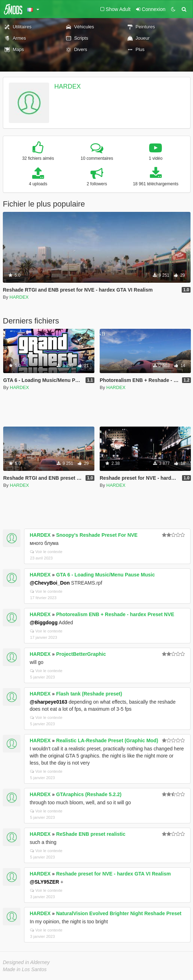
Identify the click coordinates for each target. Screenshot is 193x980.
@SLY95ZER (44, 882)
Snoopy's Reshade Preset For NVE (97, 535)
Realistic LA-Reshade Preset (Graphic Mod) (107, 740)
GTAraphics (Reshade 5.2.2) (89, 794)
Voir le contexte (46, 552)
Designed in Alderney (26, 962)
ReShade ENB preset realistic (91, 834)
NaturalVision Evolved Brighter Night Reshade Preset (119, 913)
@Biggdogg (44, 623)
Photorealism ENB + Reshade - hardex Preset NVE (115, 614)
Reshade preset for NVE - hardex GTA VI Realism (113, 874)
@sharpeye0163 (48, 702)
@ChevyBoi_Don (50, 583)
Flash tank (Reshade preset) (89, 694)
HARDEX (68, 86)
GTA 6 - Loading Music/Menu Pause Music (106, 575)
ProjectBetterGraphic (81, 654)
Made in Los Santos (25, 969)
